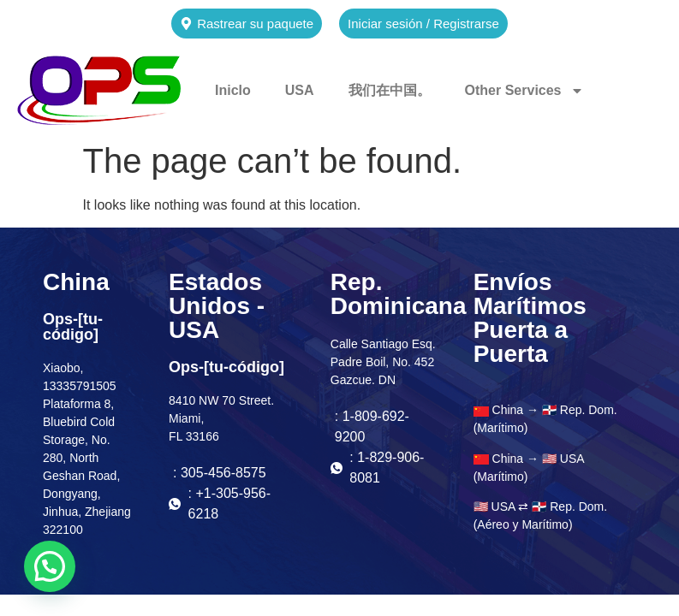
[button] (50, 566)
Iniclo (233, 90)
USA (300, 90)
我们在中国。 (390, 90)
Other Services (524, 91)
